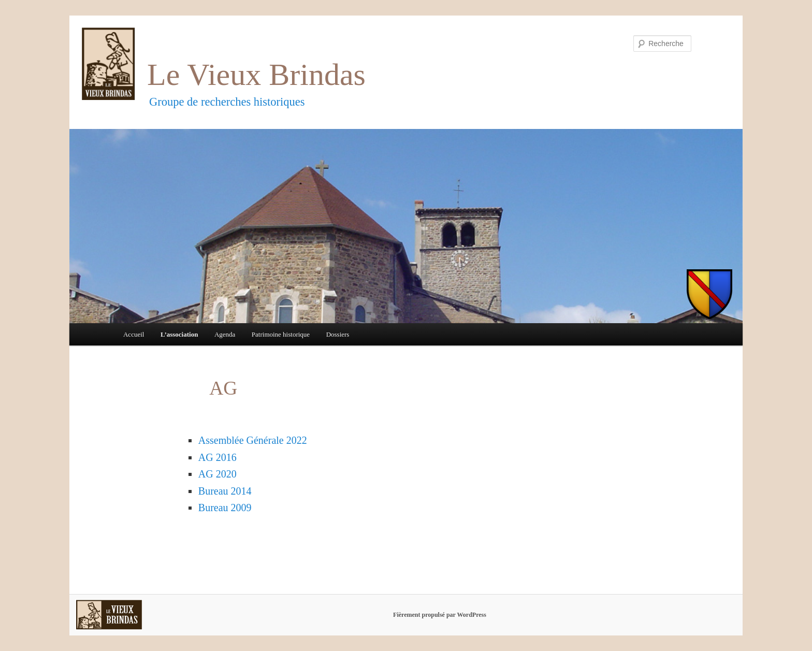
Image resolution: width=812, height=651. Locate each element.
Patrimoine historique (281, 334)
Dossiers (338, 334)
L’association (179, 334)
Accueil (134, 334)
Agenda (225, 334)
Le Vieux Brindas (256, 75)
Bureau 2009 (225, 508)
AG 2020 (218, 474)
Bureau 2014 (225, 491)
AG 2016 (218, 457)
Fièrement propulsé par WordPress (440, 615)
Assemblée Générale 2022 (253, 440)
